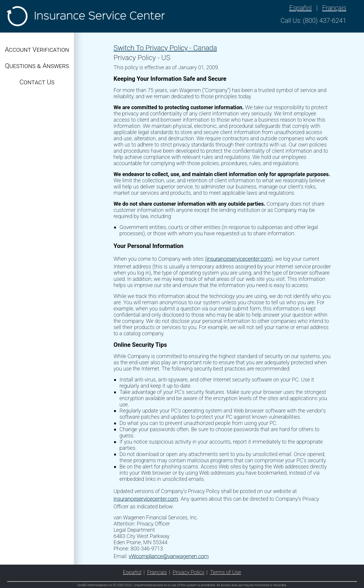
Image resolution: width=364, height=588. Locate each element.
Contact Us (37, 82)
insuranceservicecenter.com (239, 259)
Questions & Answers (37, 66)
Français (334, 8)
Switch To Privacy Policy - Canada (165, 48)
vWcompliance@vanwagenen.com (169, 556)
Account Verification (37, 50)
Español (300, 8)
